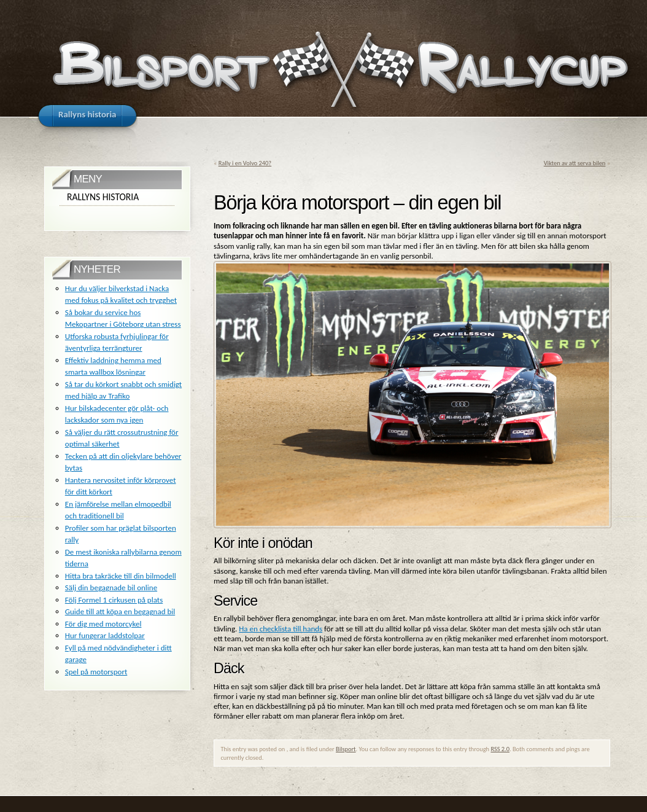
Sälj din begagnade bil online (111, 588)
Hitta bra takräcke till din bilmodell (121, 576)
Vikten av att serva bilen (575, 163)
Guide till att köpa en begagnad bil (120, 611)
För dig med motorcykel (103, 624)
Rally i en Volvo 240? (245, 163)
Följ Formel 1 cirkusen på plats (114, 600)
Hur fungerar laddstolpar (105, 635)
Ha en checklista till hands (281, 629)
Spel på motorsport (96, 672)
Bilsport (346, 749)
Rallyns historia (103, 197)
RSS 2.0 (500, 749)
